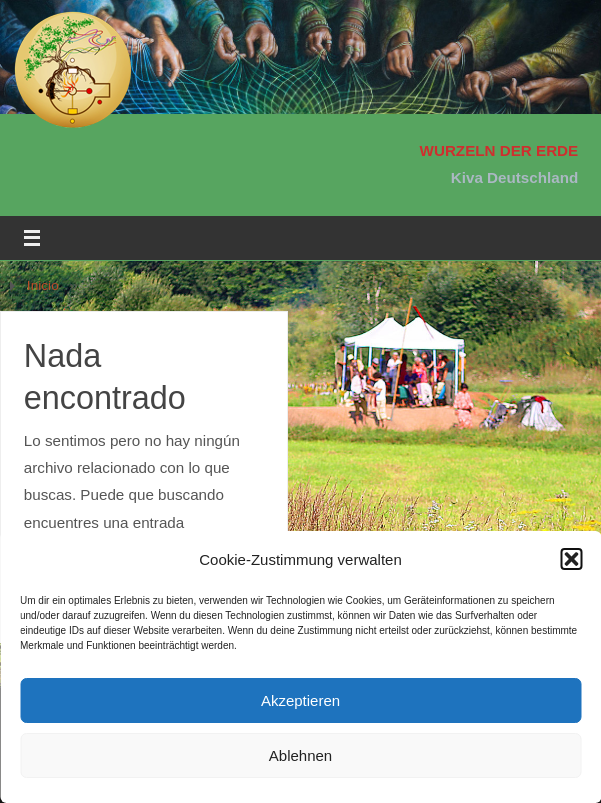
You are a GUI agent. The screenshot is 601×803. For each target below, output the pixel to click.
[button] (571, 559)
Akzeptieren (300, 700)
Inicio (43, 285)
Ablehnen (300, 755)
